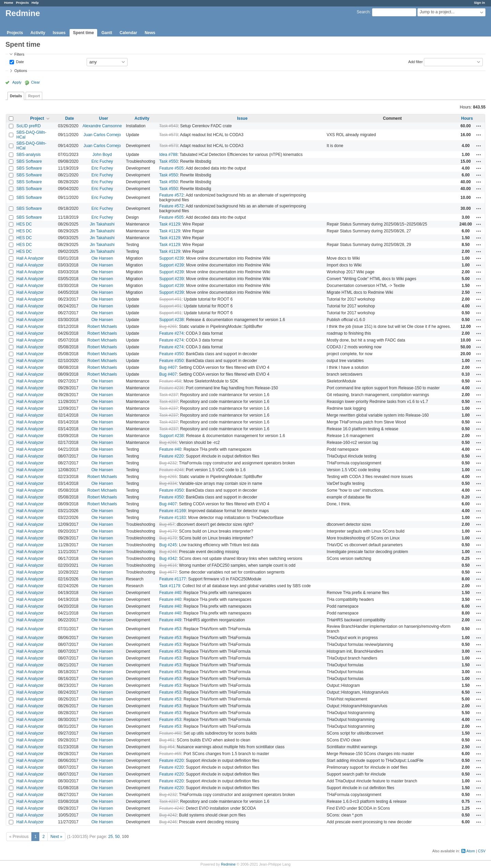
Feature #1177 (173, 579)
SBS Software (29, 161)
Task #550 (169, 161)
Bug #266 (168, 443)
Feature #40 (170, 449)
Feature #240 (171, 808)
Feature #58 (170, 381)
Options (21, 71)
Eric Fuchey (102, 161)
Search (363, 12)
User (103, 118)
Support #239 (172, 258)
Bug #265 (168, 327)
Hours (467, 118)
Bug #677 (168, 572)
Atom (471, 851)
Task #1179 (170, 586)
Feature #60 (170, 733)
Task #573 (169, 135)
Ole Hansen (102, 258)
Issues (59, 33)
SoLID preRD (28, 126)
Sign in (479, 3)
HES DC (24, 224)
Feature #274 (171, 333)
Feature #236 (171, 388)
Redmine (228, 864)
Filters (19, 54)
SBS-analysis (28, 155)
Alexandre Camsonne (102, 126)
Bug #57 (167, 524)
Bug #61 (167, 740)
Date (19, 61)
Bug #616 (168, 565)
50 (117, 837)
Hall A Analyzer (30, 258)
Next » (56, 837)
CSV (482, 851)
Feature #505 (171, 168)
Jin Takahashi (102, 224)
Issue (242, 118)
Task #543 (169, 126)
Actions (479, 126)
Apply (17, 82)
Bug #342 (168, 559)
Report (34, 96)
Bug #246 (168, 552)
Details (16, 96)
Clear (35, 82)
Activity (38, 33)
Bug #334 (168, 483)
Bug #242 (168, 815)
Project (37, 118)
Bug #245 (168, 545)
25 (111, 837)
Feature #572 (171, 195)
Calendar (128, 33)
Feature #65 (170, 754)
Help (35, 3)
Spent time (83, 33)
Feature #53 (170, 629)
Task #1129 (170, 224)
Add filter (415, 61)
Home (9, 3)
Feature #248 (171, 470)
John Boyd (102, 155)
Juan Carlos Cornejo (102, 135)
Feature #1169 (173, 511)
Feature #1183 (173, 518)
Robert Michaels (102, 327)
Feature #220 (171, 456)
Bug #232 (168, 463)
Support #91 (170, 299)
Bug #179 (168, 531)
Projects (23, 3)
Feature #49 (170, 620)
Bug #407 (168, 367)
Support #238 (172, 320)
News (150, 33)
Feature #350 (171, 354)
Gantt (107, 33)
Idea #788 (168, 155)
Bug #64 (167, 747)
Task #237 (169, 395)
